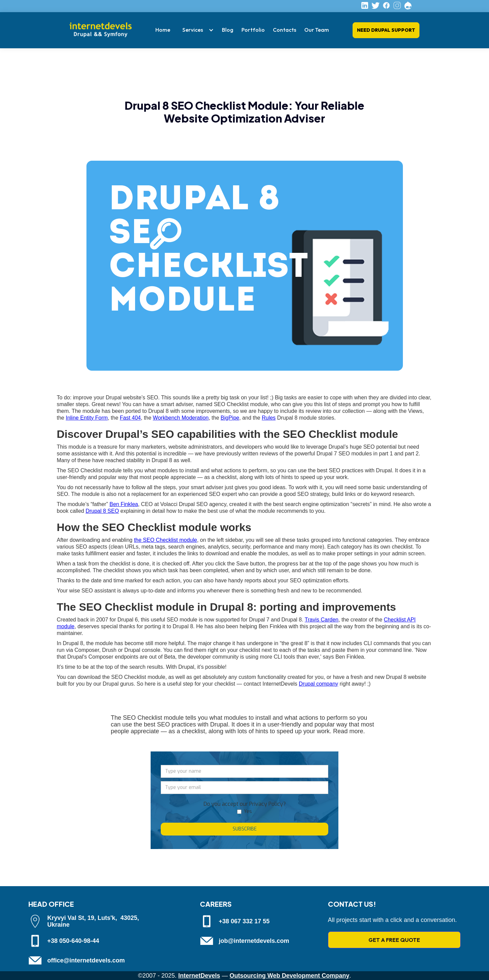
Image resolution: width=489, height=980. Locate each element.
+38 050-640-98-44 (73, 941)
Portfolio (253, 30)
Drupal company (319, 684)
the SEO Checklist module (166, 540)
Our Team (317, 30)
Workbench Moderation (181, 418)
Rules (269, 418)
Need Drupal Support (386, 30)
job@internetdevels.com (254, 941)
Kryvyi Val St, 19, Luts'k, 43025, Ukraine (93, 921)
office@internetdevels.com (86, 960)
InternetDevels (199, 976)
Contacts (285, 30)
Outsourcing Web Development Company (290, 976)
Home (163, 30)
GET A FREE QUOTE (394, 940)
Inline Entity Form (87, 418)
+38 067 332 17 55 (244, 921)
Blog (228, 30)
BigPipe (230, 418)
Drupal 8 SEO (102, 511)
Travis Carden (321, 620)
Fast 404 (130, 418)
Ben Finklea (124, 504)
